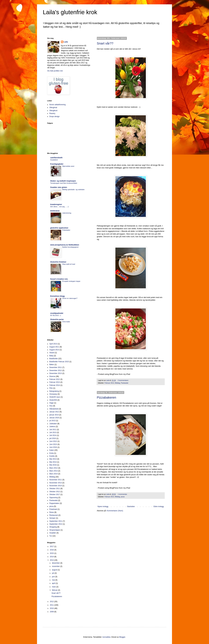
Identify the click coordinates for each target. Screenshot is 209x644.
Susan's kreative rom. (59, 279)
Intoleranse (55, 211)
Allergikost (53, 111)
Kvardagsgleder (57, 164)
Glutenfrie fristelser (58, 262)
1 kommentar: (123, 494)
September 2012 (56, 524)
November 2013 (56, 483)
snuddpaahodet (57, 313)
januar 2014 (54, 415)
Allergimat (53, 108)
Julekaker (53, 424)
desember (56, 563)
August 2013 (54, 350)
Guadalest (54, 160)
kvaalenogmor (56, 204)
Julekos (52, 427)
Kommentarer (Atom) (115, 511)
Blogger (122, 637)
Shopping (53, 527)
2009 (52, 612)
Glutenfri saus (55, 397)
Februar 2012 (55, 379)
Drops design (54, 116)
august (55, 570)
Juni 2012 (53, 441)
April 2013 (53, 344)
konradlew (107, 637)
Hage (51, 403)
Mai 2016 (53, 465)
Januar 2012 (54, 412)
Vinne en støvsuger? (70, 298)
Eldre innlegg (159, 507)
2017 (52, 546)
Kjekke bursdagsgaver (70, 247)
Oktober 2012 (55, 492)
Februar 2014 (55, 385)
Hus (51, 406)
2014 (52, 557)
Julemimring (67, 213)
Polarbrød (53, 509)
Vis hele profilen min (55, 71)
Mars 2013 (53, 471)
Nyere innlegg (103, 507)
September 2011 (56, 521)
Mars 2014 (53, 474)
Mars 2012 (53, 468)
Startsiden (131, 507)
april (54, 583)
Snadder (53, 533)
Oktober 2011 (55, 489)
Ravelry (52, 113)
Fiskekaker (66, 230)
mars (54, 587)
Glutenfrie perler (57, 319)
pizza (123, 497)
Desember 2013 (56, 373)
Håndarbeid (54, 409)
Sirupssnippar (55, 530)
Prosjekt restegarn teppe (71, 281)
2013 (52, 560)
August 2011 (54, 347)
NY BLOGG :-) (56, 315)
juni (54, 577)
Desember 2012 (56, 370)
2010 (52, 608)
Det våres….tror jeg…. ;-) (59, 207)
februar (55, 590)
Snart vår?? (105, 43)
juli (53, 573)
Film (51, 388)
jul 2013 (52, 421)
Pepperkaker (54, 503)
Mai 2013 (53, 459)
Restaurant (54, 515)
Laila (66, 42)
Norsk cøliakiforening (57, 105)
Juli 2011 (53, 430)
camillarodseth (56, 158)
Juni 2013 (53, 444)
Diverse (52, 376)
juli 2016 (53, 438)
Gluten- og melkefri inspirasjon (63, 181)
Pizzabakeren (106, 397)
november (56, 566)
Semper (52, 518)
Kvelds (52, 456)
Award (52, 353)
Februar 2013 (109, 383)
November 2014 (56, 486)
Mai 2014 (53, 462)
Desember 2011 (56, 367)
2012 (52, 602)
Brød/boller (54, 359)
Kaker (52, 450)
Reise (52, 512)
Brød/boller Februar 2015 (59, 362)
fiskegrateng (54, 391)
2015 (52, 553)
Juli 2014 (53, 435)
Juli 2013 (53, 432)
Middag (117, 383)
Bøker (52, 365)
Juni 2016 (53, 447)
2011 (52, 605)
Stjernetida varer (68, 166)
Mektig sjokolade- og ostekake (73, 190)
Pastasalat (125, 383)
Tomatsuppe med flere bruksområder (64, 183)
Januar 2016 (54, 418)
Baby (51, 356)
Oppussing (53, 498)
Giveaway (53, 394)
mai (54, 580)
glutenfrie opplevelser (59, 228)
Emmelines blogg (57, 296)
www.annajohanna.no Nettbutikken (65, 245)
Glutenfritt (53, 400)
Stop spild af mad (69, 264)
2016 (52, 550)
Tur (51, 536)
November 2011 (56, 480)
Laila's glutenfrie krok (70, 12)
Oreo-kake (66, 322)
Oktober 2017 (55, 494)
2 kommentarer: (123, 380)
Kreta (51, 453)
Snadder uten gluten (59, 187)
